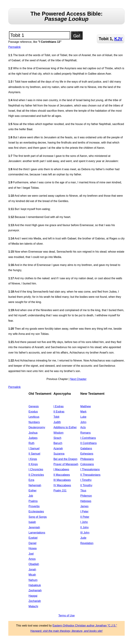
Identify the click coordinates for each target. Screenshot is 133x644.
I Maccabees (61, 469)
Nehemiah (35, 485)
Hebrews (86, 501)
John (83, 422)
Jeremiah (34, 527)
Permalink (14, 47)
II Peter (85, 517)
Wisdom (59, 433)
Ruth (32, 443)
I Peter (84, 511)
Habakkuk (35, 585)
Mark (83, 412)
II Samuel (34, 454)
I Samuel (34, 448)
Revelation (87, 543)
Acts (83, 427)
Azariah (58, 448)
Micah (32, 575)
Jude (83, 538)
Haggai (33, 596)
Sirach (57, 438)
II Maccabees (62, 475)
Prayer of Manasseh (66, 464)
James (84, 506)
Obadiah (34, 564)
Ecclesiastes (36, 511)
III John (85, 533)
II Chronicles (36, 475)
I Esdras (59, 406)
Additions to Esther (65, 427)
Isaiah (32, 522)
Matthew (86, 406)
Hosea (33, 548)
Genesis (34, 406)
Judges (33, 438)
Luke (83, 417)
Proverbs (34, 506)
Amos (32, 559)
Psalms (33, 501)
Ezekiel (33, 538)
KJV (118, 39)
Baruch (58, 443)
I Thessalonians (90, 469)
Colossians (87, 464)
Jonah (32, 569)
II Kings (33, 464)
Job (31, 496)
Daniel (32, 543)
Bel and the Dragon (65, 459)
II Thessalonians (90, 475)
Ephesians (87, 454)
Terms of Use (66, 616)
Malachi (33, 606)
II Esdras (59, 412)
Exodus (33, 412)
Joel (31, 554)
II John (85, 527)
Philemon (86, 496)
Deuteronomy (37, 427)
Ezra (31, 480)
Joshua (33, 433)
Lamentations (37, 533)
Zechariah (35, 601)
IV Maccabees (62, 485)
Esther (33, 491)
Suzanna (59, 454)
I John (84, 522)
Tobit (56, 417)
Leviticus (34, 417)
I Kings (33, 459)
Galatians (86, 448)
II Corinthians (88, 443)
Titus (83, 491)
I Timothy (86, 480)
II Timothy (86, 485)
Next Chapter (78, 379)
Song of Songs (38, 517)
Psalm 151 (60, 491)
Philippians (87, 459)
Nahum (33, 580)
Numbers (34, 422)
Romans (86, 433)
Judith (57, 422)
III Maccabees (62, 480)
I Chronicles (36, 469)
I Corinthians (88, 438)
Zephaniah (35, 590)
